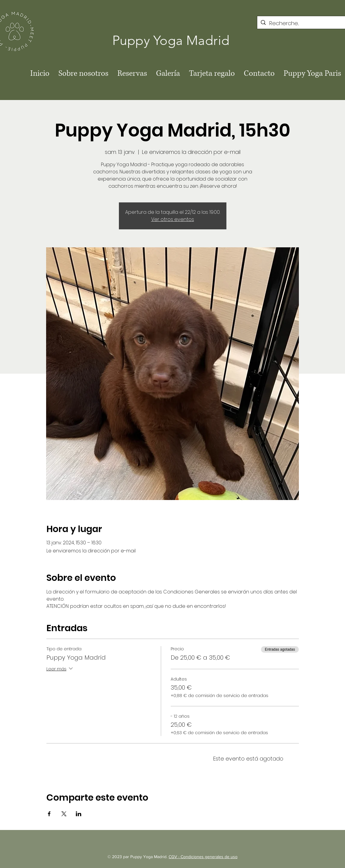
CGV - (175, 857)
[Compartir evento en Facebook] (49, 814)
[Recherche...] (302, 23)
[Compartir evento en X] (64, 814)
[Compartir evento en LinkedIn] (79, 814)
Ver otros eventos (173, 219)
